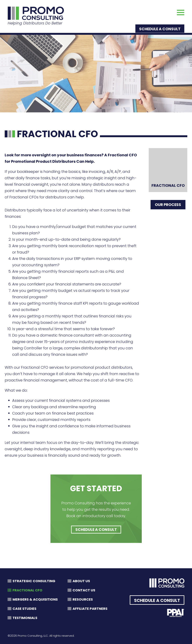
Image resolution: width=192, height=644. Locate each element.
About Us (81, 581)
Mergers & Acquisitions (35, 599)
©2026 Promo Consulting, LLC (28, 636)
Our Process (168, 205)
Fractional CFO (27, 590)
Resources (83, 599)
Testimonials (25, 618)
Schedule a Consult (160, 29)
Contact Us (84, 590)
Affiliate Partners (90, 609)
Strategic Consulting (34, 581)
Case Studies (24, 609)
